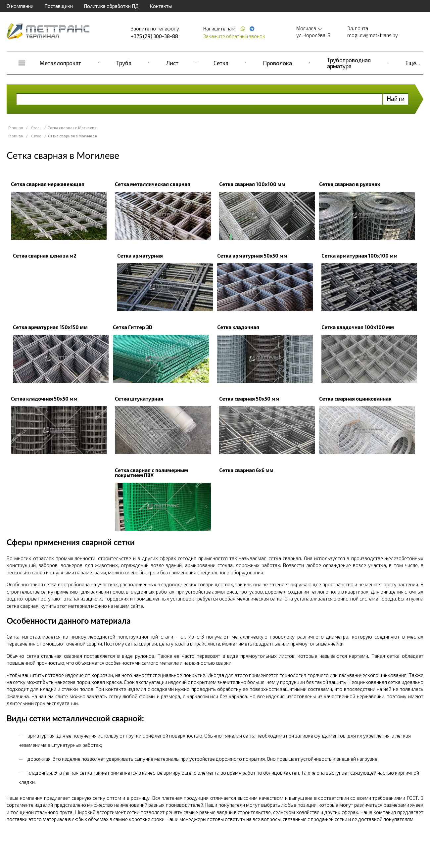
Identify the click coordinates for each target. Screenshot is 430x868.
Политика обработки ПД (111, 6)
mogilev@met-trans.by (373, 35)
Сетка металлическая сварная (153, 184)
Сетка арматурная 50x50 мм (252, 256)
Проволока (278, 63)
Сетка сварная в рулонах (350, 184)
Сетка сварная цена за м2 (45, 256)
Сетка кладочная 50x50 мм (44, 399)
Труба (124, 63)
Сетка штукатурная (139, 399)
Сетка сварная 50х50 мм (249, 399)
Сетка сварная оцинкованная (355, 399)
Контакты (161, 6)
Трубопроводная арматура (349, 63)
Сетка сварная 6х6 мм (246, 470)
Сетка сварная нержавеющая (48, 184)
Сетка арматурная (140, 256)
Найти (396, 98)
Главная (16, 128)
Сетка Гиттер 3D (133, 327)
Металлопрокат (60, 63)
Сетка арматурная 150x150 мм (50, 327)
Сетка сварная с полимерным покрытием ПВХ (151, 473)
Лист (172, 63)
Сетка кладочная (238, 327)
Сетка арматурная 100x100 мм (359, 256)
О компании (20, 6)
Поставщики (59, 6)
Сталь (36, 128)
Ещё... (413, 63)
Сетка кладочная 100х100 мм (358, 327)
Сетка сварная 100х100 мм (252, 184)
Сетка (221, 63)
